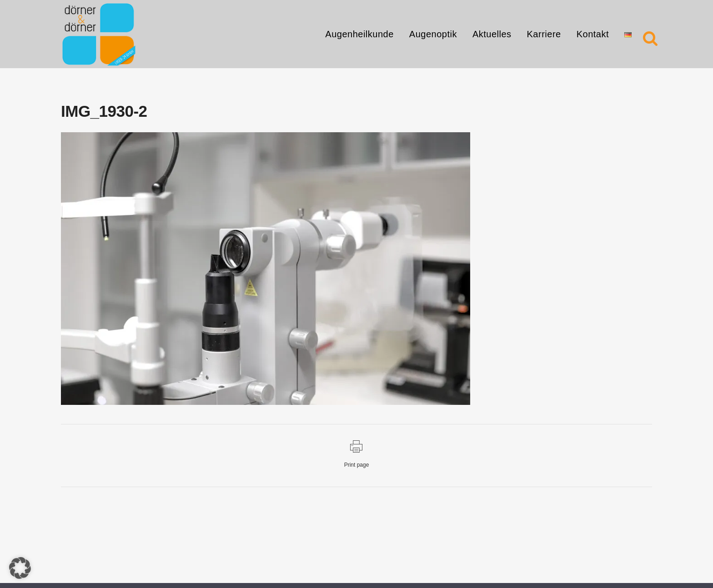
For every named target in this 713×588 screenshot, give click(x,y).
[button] (20, 568)
